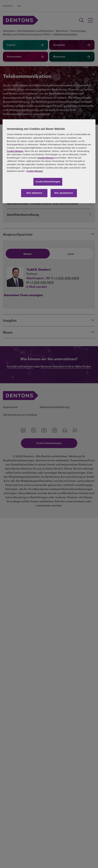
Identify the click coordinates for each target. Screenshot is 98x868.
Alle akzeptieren (64, 193)
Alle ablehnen (34, 193)
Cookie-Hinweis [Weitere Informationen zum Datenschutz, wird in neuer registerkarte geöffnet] (35, 171)
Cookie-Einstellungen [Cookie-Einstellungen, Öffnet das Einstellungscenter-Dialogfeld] (48, 182)
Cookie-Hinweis (15, 151)
